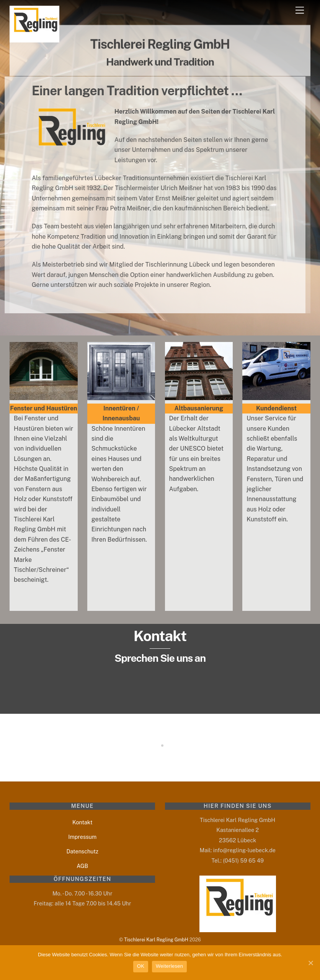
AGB (82, 866)
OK (141, 966)
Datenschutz (82, 851)
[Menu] (300, 11)
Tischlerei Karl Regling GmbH (156, 940)
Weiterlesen (169, 966)
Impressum (82, 837)
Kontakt (82, 822)
